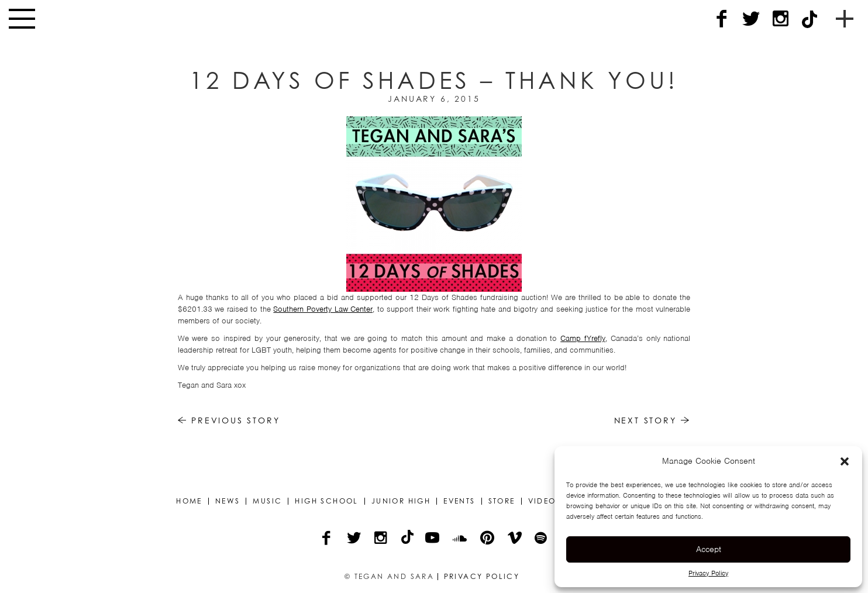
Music (267, 501)
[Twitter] (751, 19)
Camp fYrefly (583, 338)
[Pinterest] (488, 539)
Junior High (401, 501)
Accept (709, 549)
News (228, 501)
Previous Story (229, 420)
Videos (545, 501)
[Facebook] (722, 19)
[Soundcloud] (461, 539)
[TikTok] (810, 19)
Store (502, 501)
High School (326, 501)
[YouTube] (433, 539)
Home (189, 501)
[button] (845, 461)
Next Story (652, 420)
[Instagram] (780, 19)
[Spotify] (542, 539)
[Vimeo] (516, 539)
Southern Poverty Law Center (323, 309)
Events (459, 501)
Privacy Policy (708, 573)
